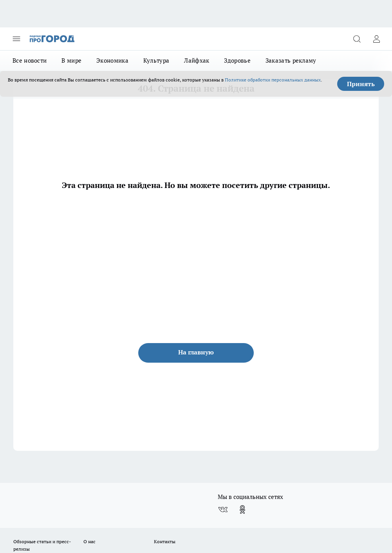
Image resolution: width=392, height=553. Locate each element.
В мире (71, 61)
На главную (196, 352)
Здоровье (237, 61)
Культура (156, 61)
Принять (361, 84)
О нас (89, 541)
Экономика (112, 61)
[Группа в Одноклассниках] (242, 510)
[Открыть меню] (16, 39)
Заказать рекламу (291, 61)
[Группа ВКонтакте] (223, 510)
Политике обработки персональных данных (273, 80)
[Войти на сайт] (376, 39)
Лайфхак (197, 61)
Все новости (30, 61)
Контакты (165, 541)
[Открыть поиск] (357, 39)
